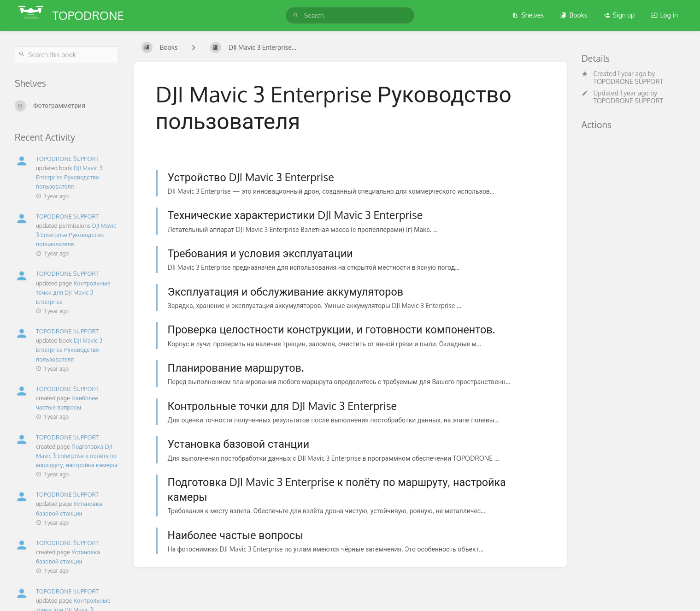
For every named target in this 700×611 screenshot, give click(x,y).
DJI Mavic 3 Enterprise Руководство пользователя (69, 177)
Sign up (619, 15)
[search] (350, 15)
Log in (665, 15)
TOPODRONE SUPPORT (629, 81)
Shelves (528, 15)
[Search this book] (67, 55)
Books (574, 15)
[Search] (296, 15)
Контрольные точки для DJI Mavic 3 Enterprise (73, 292)
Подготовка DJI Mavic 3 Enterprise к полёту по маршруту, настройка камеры (76, 456)
